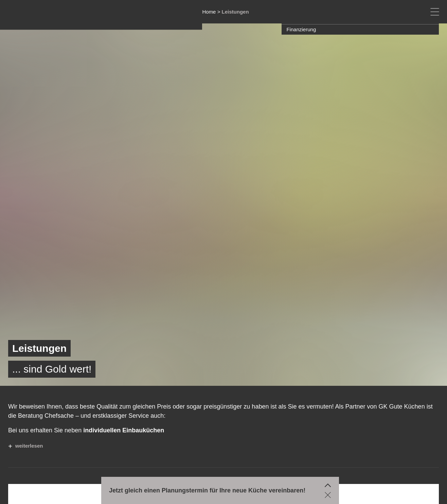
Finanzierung (301, 29)
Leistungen (235, 12)
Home (209, 12)
